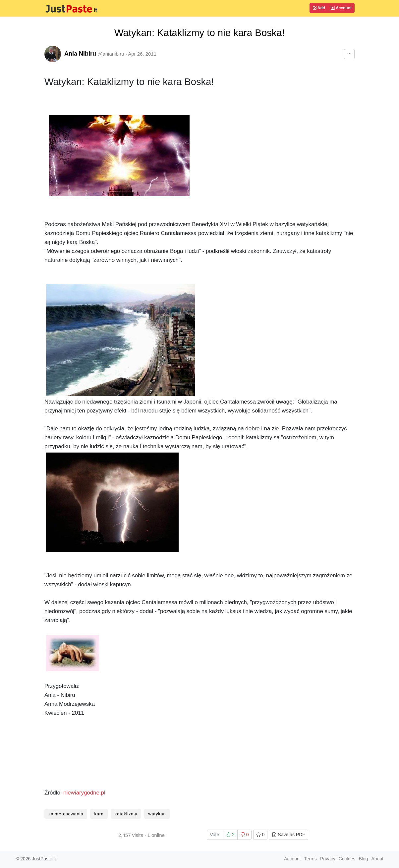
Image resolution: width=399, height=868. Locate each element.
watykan (157, 814)
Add (319, 8)
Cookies (347, 859)
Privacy (328, 859)
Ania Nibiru (80, 54)
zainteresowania (66, 814)
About (377, 859)
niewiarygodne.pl (84, 793)
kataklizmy (126, 814)
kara (99, 814)
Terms (311, 859)
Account (341, 8)
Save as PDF (288, 835)
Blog (363, 859)
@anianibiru (111, 54)
